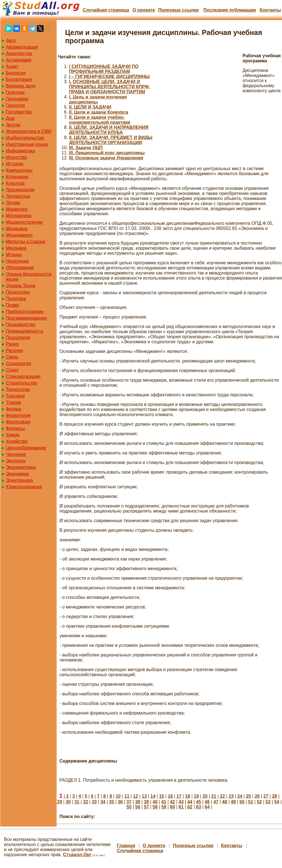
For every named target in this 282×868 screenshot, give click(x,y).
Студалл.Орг (77, 855)
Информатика (20, 151)
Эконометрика (21, 467)
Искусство (16, 157)
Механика (16, 248)
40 (155, 802)
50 (242, 802)
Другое (13, 125)
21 (214, 796)
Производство (21, 325)
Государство (19, 112)
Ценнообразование (26, 448)
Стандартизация (23, 376)
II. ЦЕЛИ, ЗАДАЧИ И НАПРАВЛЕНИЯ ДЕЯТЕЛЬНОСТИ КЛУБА (109, 130)
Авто (11, 40)
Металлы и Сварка (26, 242)
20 (205, 796)
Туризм (13, 402)
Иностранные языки (27, 144)
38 (138, 802)
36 (120, 802)
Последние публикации (230, 10)
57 (146, 807)
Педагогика (18, 292)
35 (112, 802)
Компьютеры (19, 170)
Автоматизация (22, 47)
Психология (18, 338)
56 (138, 807)
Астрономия (19, 60)
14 (153, 796)
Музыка (14, 255)
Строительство (22, 383)
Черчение (16, 454)
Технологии (18, 389)
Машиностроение (24, 222)
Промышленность (25, 331)
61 (181, 807)
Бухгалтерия (19, 79)
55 (129, 807)
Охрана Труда (21, 286)
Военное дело (21, 86)
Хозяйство (17, 441)
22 (223, 796)
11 (127, 796)
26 (257, 796)
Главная (126, 846)
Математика (19, 216)
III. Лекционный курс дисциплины (107, 153)
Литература (18, 196)
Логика (13, 203)
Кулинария (17, 177)
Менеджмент (19, 235)
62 (190, 807)
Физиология (18, 415)
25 (248, 796)
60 (172, 807)
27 (266, 796)
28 (275, 796)
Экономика (17, 474)
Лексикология (20, 190)
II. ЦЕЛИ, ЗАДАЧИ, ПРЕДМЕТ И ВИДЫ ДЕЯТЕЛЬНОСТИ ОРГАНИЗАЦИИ (111, 140)
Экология (16, 461)
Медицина (17, 229)
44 (190, 802)
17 (179, 796)
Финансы (15, 428)
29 (59, 802)
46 (207, 802)
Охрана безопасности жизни (29, 277)
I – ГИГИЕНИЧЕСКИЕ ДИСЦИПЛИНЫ (109, 77)
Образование (20, 268)
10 (118, 796)
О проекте (144, 10)
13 (144, 796)
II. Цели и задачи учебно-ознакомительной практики (100, 120)
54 (277, 802)
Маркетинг (17, 209)
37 (129, 802)
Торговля (15, 396)
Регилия (15, 351)
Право (13, 305)
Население (17, 261)
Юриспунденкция (24, 487)
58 (155, 807)
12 (136, 796)
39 (146, 802)
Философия (18, 422)
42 (172, 802)
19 (196, 796)
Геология (15, 105)
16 (170, 796)
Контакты (270, 10)
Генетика (15, 92)
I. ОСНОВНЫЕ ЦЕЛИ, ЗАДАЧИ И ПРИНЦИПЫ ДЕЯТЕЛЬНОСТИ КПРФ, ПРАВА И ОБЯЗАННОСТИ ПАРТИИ (109, 87)
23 (231, 796)
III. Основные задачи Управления (106, 158)
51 (251, 802)
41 (164, 802)
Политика (16, 299)
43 (181, 802)
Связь (12, 357)
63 (199, 807)
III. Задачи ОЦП (86, 148)
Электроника (19, 480)
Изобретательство (25, 138)
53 (268, 802)
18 (188, 796)
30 (68, 802)
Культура (15, 183)
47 (216, 802)
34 (103, 802)
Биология (16, 73)
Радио (12, 344)
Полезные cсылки (178, 10)
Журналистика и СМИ (29, 131)
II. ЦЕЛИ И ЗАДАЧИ (90, 107)
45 (199, 802)
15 (162, 796)
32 (86, 802)
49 (233, 802)
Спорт (12, 370)
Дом (10, 118)
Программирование (26, 318)
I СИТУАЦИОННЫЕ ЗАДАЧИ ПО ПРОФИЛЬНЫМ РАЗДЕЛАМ (104, 69)
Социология (18, 363)
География (17, 99)
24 (240, 796)
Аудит (12, 66)
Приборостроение (25, 312)
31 (77, 802)
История (15, 164)
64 (207, 807)
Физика (14, 409)
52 (259, 802)
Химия (13, 435)
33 (94, 802)
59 (164, 807)
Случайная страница (106, 10)
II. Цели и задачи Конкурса (99, 112)
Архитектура (19, 53)
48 (225, 802)
